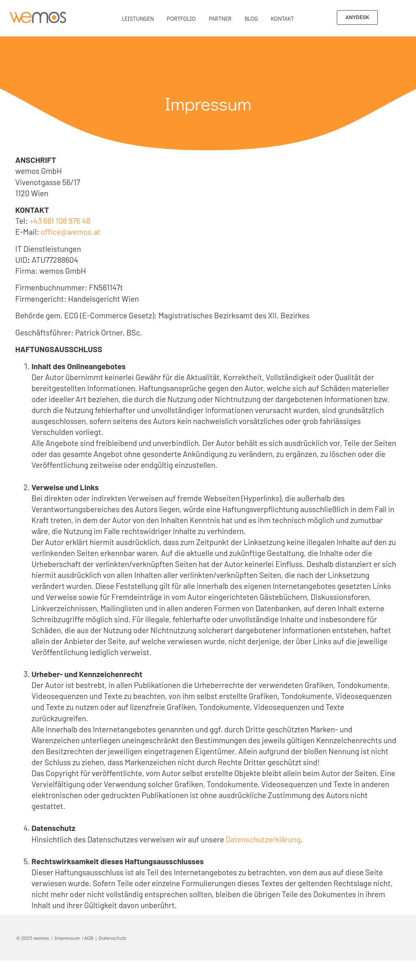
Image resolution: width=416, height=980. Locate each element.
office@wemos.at (70, 232)
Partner (220, 18)
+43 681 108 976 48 (60, 221)
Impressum (67, 938)
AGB (89, 938)
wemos (41, 938)
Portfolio (181, 18)
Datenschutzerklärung (263, 839)
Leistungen (138, 18)
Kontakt (283, 18)
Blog (251, 18)
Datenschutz (113, 938)
